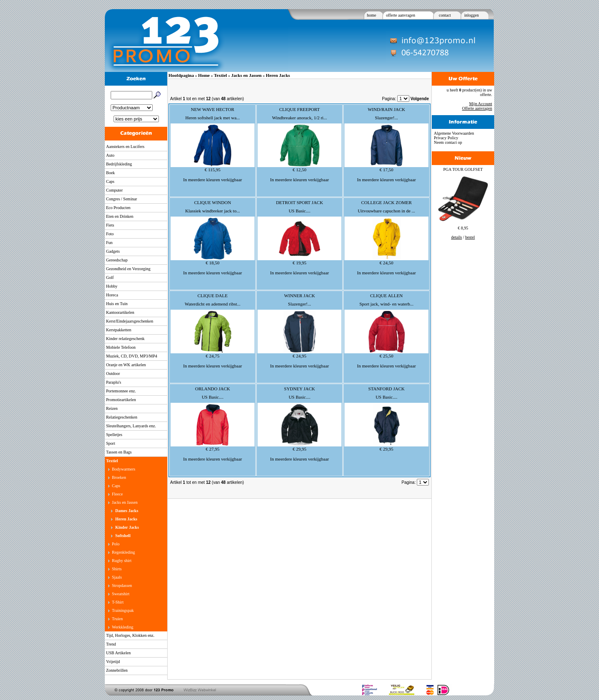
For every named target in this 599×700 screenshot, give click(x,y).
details (456, 237)
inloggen (472, 15)
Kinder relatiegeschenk (125, 339)
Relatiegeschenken (122, 417)
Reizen (112, 408)
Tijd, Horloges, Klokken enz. (130, 635)
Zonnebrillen (117, 670)
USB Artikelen (118, 653)
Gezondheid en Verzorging (128, 269)
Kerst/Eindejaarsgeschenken (130, 321)
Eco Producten (118, 208)
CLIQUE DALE (213, 296)
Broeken (119, 477)
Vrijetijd (113, 662)
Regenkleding (124, 552)
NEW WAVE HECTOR (213, 109)
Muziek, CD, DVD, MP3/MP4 (132, 356)
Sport (111, 443)
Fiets (110, 225)
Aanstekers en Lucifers (125, 147)
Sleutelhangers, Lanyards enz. (131, 426)
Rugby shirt (122, 561)
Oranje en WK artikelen (126, 365)
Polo (116, 544)
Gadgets (113, 251)
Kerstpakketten (119, 330)
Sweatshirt (121, 594)
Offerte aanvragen (477, 108)
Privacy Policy (446, 138)
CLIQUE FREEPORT (299, 109)
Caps (110, 181)
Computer (114, 190)
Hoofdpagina (181, 75)
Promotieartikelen (121, 400)
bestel (470, 237)
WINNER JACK (299, 296)
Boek (110, 173)
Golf (110, 277)
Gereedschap (117, 260)
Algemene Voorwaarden (454, 133)
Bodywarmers (124, 469)
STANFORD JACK (386, 389)
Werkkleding (123, 627)
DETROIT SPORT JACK (299, 202)
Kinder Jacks (127, 527)
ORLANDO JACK (213, 389)
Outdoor (113, 373)
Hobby (112, 286)
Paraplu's (114, 382)
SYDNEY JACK (299, 389)
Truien (117, 619)
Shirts (117, 569)
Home (204, 75)
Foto (110, 234)
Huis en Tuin (117, 304)
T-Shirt (118, 602)
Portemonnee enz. (121, 391)
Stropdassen (122, 585)
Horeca (112, 295)
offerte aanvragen (401, 15)
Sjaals (117, 577)
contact (445, 15)
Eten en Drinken (120, 216)
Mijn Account (481, 104)
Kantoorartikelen (120, 312)
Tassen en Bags (119, 452)
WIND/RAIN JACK (386, 109)
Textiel (112, 461)
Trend (111, 644)
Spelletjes (114, 435)
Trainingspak (123, 610)
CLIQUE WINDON (213, 202)
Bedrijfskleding (119, 164)
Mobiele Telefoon (121, 347)
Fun (109, 243)
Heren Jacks (126, 519)
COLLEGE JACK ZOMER (386, 202)
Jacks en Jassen (125, 502)
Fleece (117, 494)
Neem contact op (448, 142)
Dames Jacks (127, 511)
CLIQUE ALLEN (387, 296)
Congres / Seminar (121, 199)
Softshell (123, 536)
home (371, 15)
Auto (110, 155)
